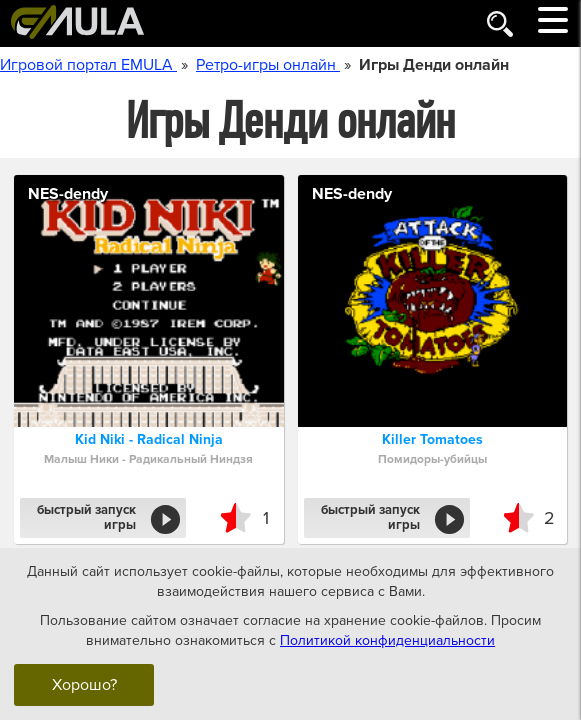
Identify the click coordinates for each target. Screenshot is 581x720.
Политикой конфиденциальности (387, 639)
